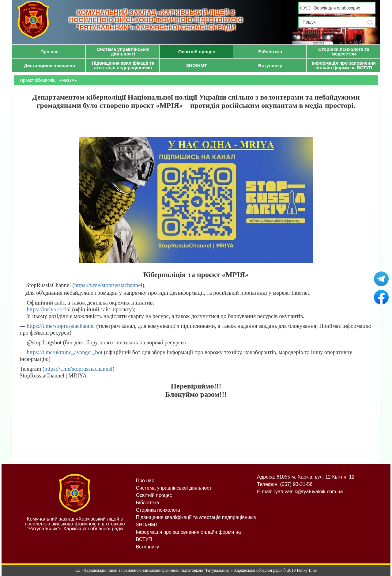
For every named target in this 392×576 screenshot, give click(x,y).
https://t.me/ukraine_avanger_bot (64, 352)
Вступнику (148, 547)
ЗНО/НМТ (147, 525)
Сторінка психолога (158, 510)
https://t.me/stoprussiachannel (108, 285)
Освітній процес (154, 495)
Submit (370, 23)
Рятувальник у (381, 279)
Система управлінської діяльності (174, 488)
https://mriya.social (48, 309)
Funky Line (307, 570)
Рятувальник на (381, 297)
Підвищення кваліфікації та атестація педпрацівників (196, 517)
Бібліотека (148, 503)
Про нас (145, 481)
